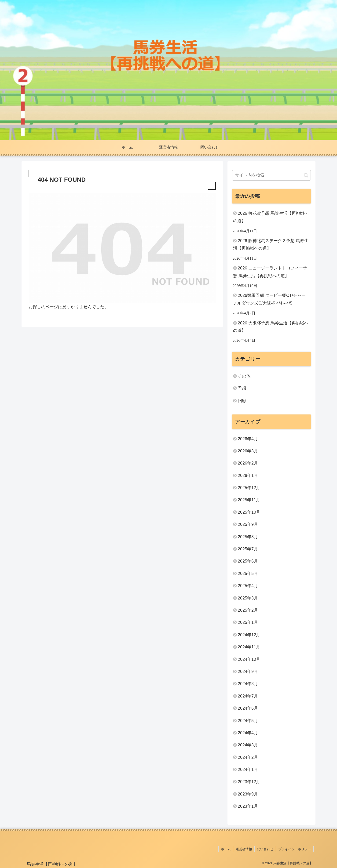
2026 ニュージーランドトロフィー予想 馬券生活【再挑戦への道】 (270, 272)
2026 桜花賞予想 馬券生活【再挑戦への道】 (271, 217)
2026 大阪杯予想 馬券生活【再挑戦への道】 (271, 327)
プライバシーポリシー (295, 849)
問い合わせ (265, 849)
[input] (271, 175)
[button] (306, 175)
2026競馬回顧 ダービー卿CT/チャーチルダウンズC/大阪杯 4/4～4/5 (269, 299)
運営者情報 (244, 849)
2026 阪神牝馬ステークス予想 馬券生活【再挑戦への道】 (271, 244)
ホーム (226, 849)
